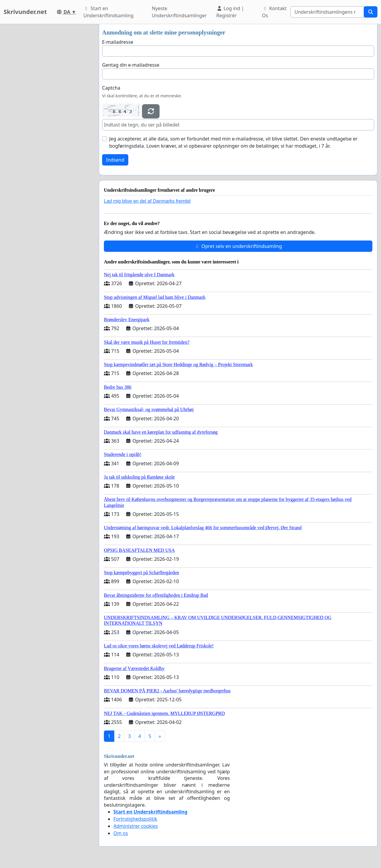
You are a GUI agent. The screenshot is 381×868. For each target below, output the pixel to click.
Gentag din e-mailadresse (131, 65)
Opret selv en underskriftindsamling (238, 246)
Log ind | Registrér (230, 12)
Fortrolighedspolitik (135, 819)
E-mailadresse (118, 42)
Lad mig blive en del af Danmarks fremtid (147, 201)
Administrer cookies (136, 826)
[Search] (327, 12)
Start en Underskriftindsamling (108, 12)
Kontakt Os (274, 12)
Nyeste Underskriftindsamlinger (179, 12)
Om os (121, 833)
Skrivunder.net (25, 12)
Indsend (115, 160)
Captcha (111, 88)
